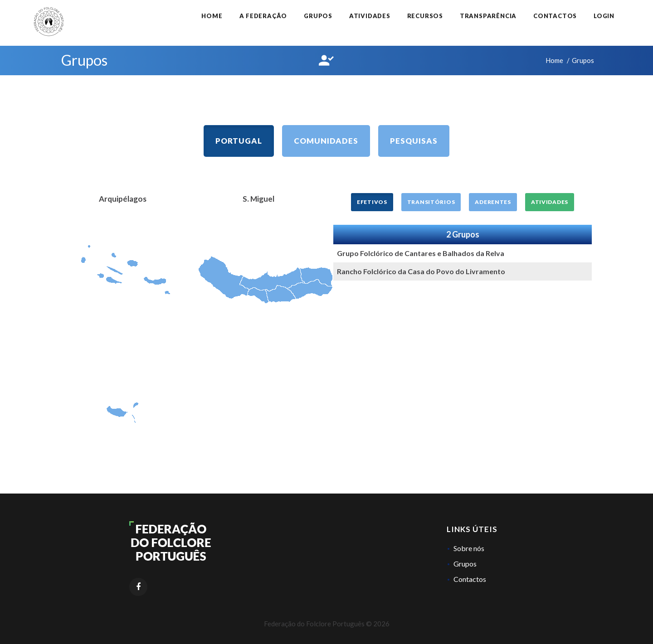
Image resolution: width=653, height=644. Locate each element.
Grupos (318, 16)
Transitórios (431, 202)
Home (212, 16)
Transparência (488, 16)
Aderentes (493, 202)
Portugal (239, 141)
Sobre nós (469, 548)
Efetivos (372, 202)
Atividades (370, 16)
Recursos (425, 16)
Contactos (555, 16)
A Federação (263, 16)
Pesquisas (414, 141)
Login (604, 16)
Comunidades (326, 141)
